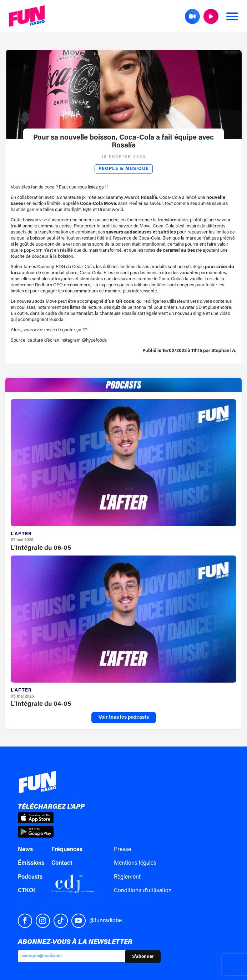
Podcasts (30, 877)
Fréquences (67, 850)
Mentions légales (135, 863)
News (25, 850)
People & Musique (124, 169)
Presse (122, 850)
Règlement (127, 877)
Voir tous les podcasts (124, 718)
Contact (62, 863)
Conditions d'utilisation (143, 891)
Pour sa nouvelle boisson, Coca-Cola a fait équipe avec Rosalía (123, 142)
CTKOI (26, 891)
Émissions (31, 863)
